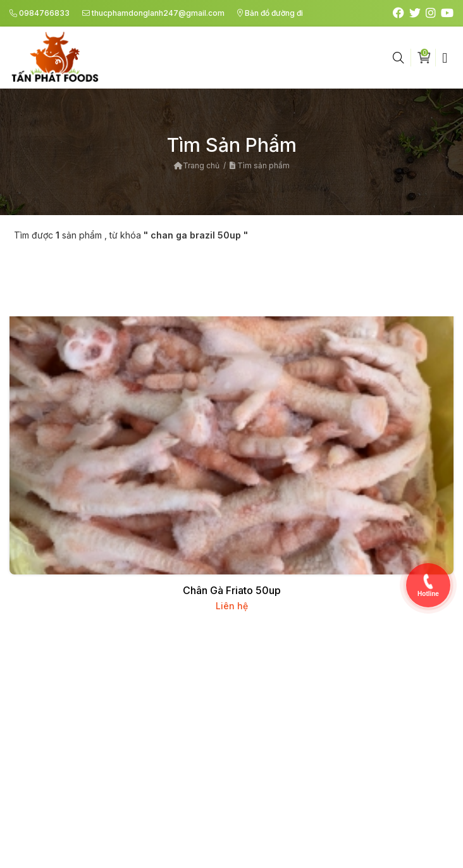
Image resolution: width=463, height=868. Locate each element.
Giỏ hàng (427, 56)
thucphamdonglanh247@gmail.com (153, 13)
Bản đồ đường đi (270, 13)
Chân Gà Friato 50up (232, 590)
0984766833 (40, 13)
